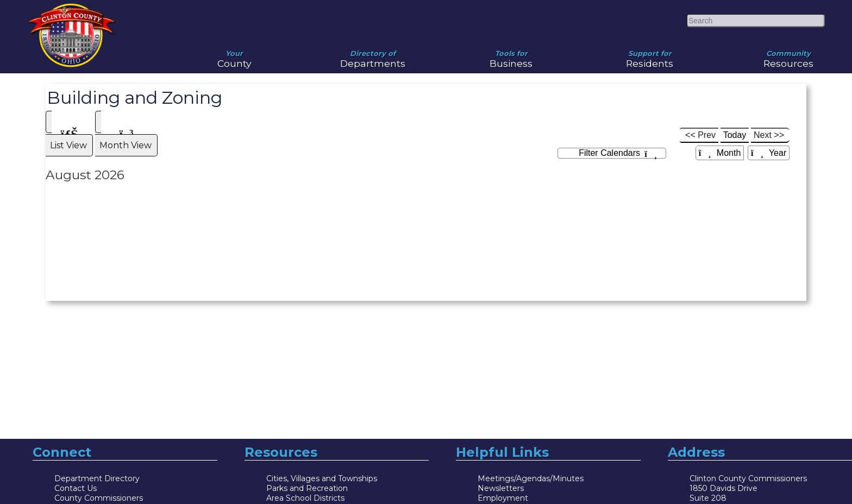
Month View (126, 113)
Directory (707, 492)
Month (720, 127)
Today (735, 109)
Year (769, 127)
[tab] (69, 108)
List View (69, 113)
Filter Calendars (618, 127)
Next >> (769, 109)
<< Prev (700, 109)
